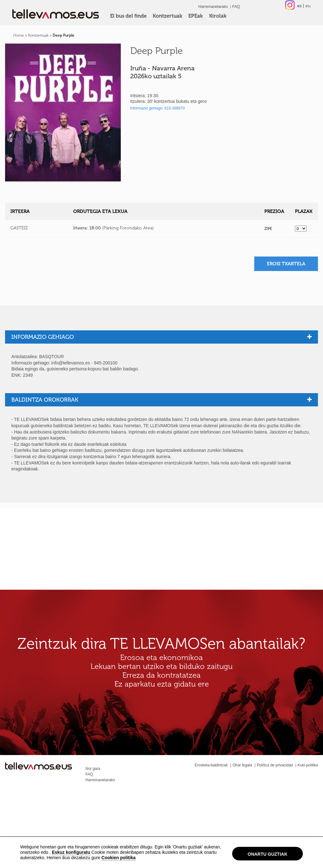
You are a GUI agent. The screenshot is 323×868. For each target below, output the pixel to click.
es (299, 6)
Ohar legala (242, 765)
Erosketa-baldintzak (211, 765)
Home (19, 35)
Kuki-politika (308, 765)
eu (308, 6)
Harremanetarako (213, 7)
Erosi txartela (286, 264)
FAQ (236, 7)
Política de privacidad (275, 765)
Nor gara (93, 769)
